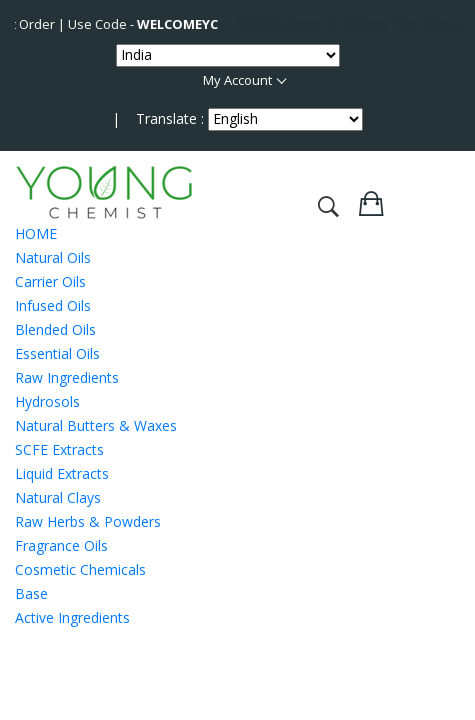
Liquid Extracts (62, 473)
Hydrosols (47, 401)
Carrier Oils (50, 281)
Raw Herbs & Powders (88, 521)
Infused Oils (53, 305)
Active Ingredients (72, 617)
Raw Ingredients (67, 377)
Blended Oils (55, 329)
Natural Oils (53, 257)
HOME (36, 233)
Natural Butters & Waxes (96, 425)
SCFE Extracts (59, 449)
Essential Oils (57, 353)
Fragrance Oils (61, 545)
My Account (237, 80)
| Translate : (158, 118)
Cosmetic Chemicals (80, 569)
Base (31, 593)
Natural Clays (58, 497)
